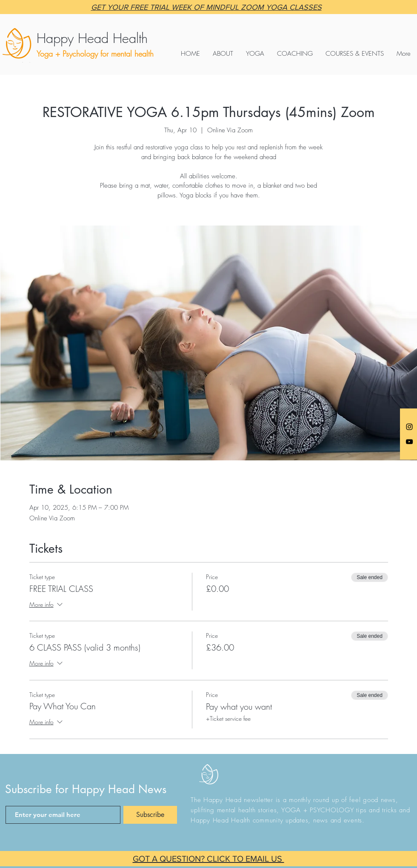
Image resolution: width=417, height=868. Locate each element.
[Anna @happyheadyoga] (409, 427)
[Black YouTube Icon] (409, 442)
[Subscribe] (150, 815)
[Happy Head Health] (116, 38)
